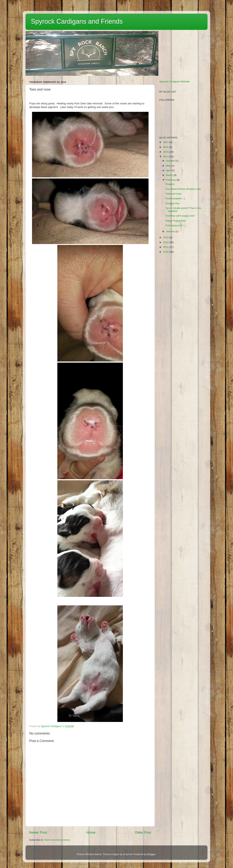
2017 (166, 142)
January (171, 231)
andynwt (127, 854)
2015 (166, 152)
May (169, 166)
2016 (166, 147)
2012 (166, 242)
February (171, 180)
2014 (166, 157)
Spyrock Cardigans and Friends (77, 21)
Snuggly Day (172, 203)
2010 (166, 252)
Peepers (170, 184)
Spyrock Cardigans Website (174, 82)
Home (91, 832)
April (169, 170)
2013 (166, 237)
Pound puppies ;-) (175, 198)
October (171, 161)
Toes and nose (173, 194)
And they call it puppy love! (180, 216)
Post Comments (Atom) (57, 840)
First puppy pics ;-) (176, 225)
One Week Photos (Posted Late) (183, 189)
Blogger (151, 854)
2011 (166, 247)
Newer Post (38, 832)
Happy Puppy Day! (176, 221)
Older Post (143, 832)
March (170, 175)
